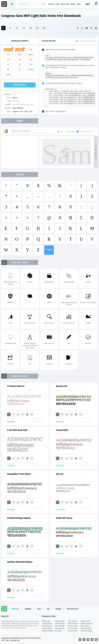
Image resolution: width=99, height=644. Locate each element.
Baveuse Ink (62, 386)
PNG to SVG (46, 621)
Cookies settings (86, 631)
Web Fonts (15, 609)
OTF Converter (86, 621)
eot (8, 55)
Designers (28, 609)
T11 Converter (72, 628)
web (20, 50)
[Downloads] (18, 414)
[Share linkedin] (96, 28)
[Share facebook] (78, 28)
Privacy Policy (73, 631)
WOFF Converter (73, 624)
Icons (57, 4)
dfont (31, 70)
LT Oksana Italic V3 (16, 386)
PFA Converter (47, 626)
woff (20, 55)
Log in (87, 4)
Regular (15, 98)
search (44, 4)
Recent (51, 4)
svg (31, 50)
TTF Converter (73, 621)
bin (31, 60)
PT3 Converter (73, 626)
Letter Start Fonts (72, 609)
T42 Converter (60, 628)
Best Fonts (65, 4)
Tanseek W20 (62, 430)
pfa (20, 60)
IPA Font (60, 474)
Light (26, 112)
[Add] (3, 28)
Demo (73, 4)
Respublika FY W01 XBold (19, 474)
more (49, 250)
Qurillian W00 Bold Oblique (20, 562)
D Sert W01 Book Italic (17, 430)
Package (58, 609)
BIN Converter (60, 626)
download (20, 85)
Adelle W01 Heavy (64, 518)
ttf (8, 50)
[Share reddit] (82, 28)
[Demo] (17, 28)
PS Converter (85, 626)
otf (8, 60)
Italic (31, 112)
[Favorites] (10, 28)
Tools (79, 4)
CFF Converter (47, 628)
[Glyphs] (24, 28)
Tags (48, 609)
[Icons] (37, 28)
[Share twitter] (87, 28)
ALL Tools (58, 631)
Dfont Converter (86, 628)
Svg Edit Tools (60, 621)
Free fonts (4, 4)
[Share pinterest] (91, 28)
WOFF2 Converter (87, 624)
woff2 (31, 55)
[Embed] (27, 414)
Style (39, 609)
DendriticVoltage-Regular (19, 518)
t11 (20, 70)
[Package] (31, 28)
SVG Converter (47, 624)
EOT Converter (60, 624)
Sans (22, 112)
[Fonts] (44, 28)
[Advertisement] (20, 152)
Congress (15, 112)
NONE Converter (48, 631)
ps (20, 65)
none (8, 75)
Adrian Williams (18, 108)
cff (31, 65)
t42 (8, 70)
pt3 (8, 65)
